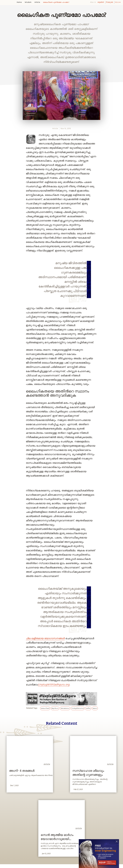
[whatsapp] (5, 278)
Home (19, 2)
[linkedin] (5, 296)
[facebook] (5, 284)
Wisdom (28, 2)
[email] (5, 301)
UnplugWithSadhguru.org (54, 685)
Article (37, 2)
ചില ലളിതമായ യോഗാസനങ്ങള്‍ (45, 638)
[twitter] (5, 290)
